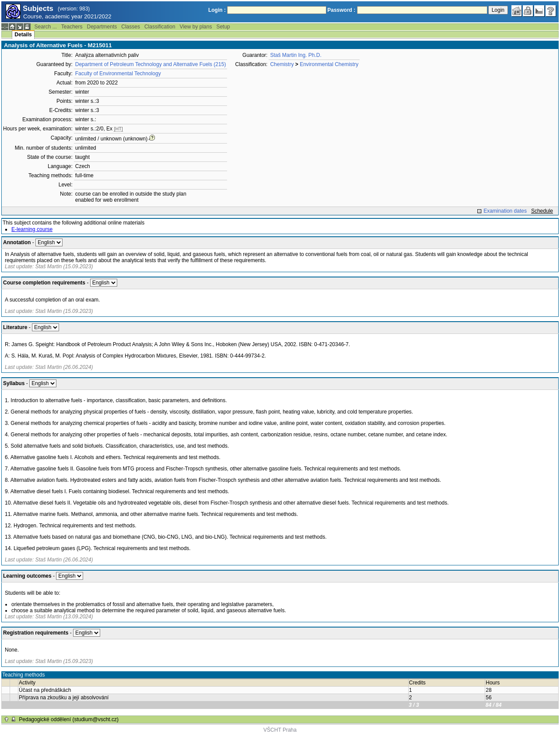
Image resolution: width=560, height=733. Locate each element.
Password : (341, 10)
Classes (131, 27)
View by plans (196, 27)
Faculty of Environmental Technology (118, 74)
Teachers (72, 27)
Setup (223, 27)
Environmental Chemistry (329, 64)
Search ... (45, 27)
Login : (217, 10)
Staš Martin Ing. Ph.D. (296, 55)
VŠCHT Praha (280, 730)
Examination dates (505, 211)
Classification (160, 27)
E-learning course (32, 229)
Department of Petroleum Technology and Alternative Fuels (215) (151, 64)
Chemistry (282, 64)
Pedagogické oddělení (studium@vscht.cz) (69, 719)
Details (23, 35)
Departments (102, 27)
